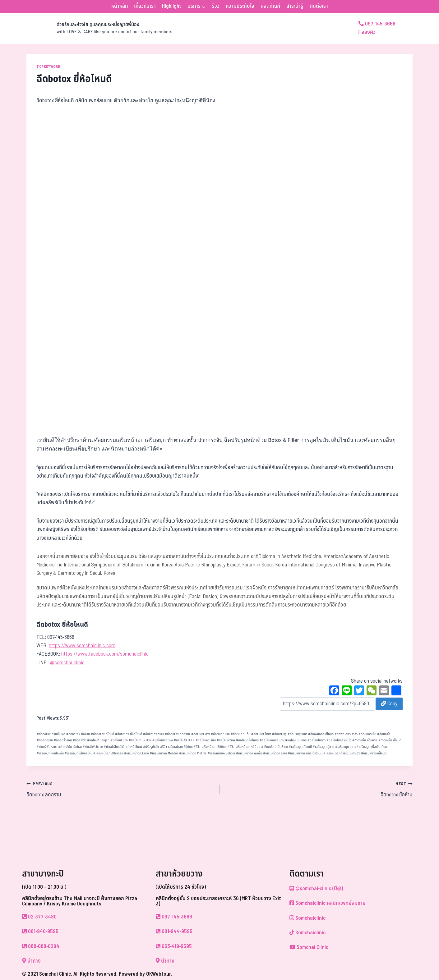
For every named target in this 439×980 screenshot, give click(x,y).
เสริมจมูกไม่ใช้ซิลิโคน (79, 753)
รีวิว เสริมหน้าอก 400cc (244, 747)
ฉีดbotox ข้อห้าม (78, 734)
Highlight (171, 6)
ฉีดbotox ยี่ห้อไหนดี (129, 734)
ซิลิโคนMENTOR (140, 740)
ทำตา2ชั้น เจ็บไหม (70, 747)
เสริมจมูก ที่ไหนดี (300, 747)
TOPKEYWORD (48, 66)
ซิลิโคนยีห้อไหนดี (247, 740)
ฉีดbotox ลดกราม (177, 734)
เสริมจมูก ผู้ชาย (323, 747)
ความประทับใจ (240, 6)
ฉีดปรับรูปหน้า (297, 734)
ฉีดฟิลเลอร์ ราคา (346, 734)
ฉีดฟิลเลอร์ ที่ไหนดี (321, 734)
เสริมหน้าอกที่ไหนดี (374, 753)
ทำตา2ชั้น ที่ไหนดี (390, 740)
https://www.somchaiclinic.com (82, 646)
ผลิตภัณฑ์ (270, 6)
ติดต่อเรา (319, 6)
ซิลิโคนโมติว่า (317, 740)
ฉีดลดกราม (45, 740)
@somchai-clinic (67, 663)
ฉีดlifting (279, 734)
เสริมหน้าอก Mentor (164, 753)
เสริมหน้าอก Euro (136, 753)
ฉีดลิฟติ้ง (79, 740)
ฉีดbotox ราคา (153, 734)
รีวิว (216, 6)
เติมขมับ (267, 747)
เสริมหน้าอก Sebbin (221, 753)
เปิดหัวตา (281, 747)
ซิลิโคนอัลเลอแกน (272, 740)
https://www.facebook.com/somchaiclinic (105, 654)
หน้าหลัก (120, 6)
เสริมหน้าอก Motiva (193, 753)
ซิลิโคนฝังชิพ (226, 740)
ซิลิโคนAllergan (98, 740)
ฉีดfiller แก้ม (240, 734)
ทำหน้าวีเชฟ (134, 747)
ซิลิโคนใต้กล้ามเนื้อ (339, 740)
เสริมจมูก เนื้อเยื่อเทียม (372, 747)
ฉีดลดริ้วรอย (63, 740)
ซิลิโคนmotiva (163, 740)
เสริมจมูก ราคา (345, 747)
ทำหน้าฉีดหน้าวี (114, 747)
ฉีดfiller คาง (201, 734)
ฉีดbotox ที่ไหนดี (102, 734)
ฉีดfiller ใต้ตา (261, 734)
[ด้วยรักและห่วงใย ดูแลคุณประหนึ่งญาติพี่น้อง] (99, 28)
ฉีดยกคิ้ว (384, 734)
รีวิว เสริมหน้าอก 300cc (210, 747)
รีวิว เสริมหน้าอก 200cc (176, 747)
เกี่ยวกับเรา (145, 6)
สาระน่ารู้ (295, 6)
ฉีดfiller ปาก (220, 734)
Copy (389, 704)
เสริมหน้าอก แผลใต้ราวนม (305, 753)
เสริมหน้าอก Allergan (108, 753)
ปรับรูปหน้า (151, 747)
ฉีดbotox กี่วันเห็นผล (51, 734)
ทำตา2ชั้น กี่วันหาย (365, 740)
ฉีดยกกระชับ (367, 734)
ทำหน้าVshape (93, 747)
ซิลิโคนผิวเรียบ (206, 740)
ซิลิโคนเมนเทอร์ (296, 740)
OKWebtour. (159, 974)
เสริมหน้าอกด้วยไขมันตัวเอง (342, 753)
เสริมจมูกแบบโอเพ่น (50, 753)
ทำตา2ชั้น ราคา (47, 747)
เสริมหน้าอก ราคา (275, 753)
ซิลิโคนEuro (119, 740)
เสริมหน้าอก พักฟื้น (249, 753)
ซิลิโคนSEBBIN (184, 740)
